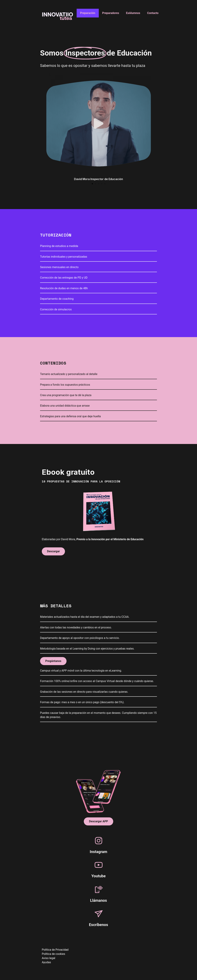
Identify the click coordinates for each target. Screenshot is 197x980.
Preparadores (111, 13)
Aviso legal (49, 958)
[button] (92, 184)
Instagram (98, 852)
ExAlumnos (133, 13)
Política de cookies (53, 954)
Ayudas (46, 962)
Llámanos (98, 900)
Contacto (153, 13)
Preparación (88, 13)
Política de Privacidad (55, 950)
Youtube (99, 876)
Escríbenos (99, 925)
